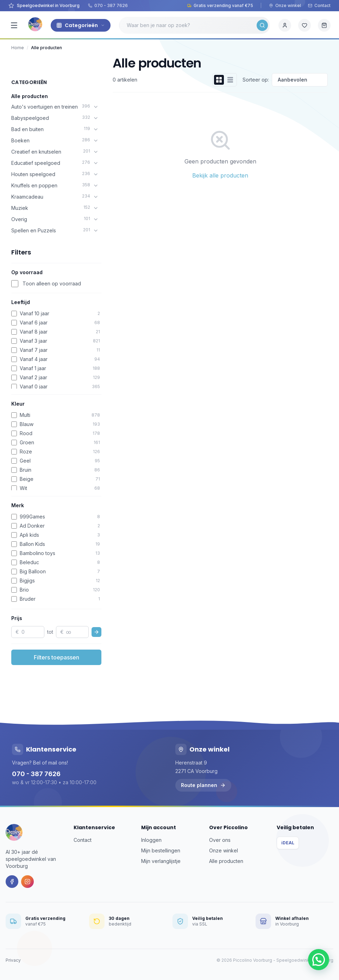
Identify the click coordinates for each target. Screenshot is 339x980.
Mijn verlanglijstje (161, 861)
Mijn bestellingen (161, 850)
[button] (319, 960)
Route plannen (203, 785)
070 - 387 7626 (108, 5)
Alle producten (30, 96)
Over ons (220, 840)
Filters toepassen (56, 657)
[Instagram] (27, 882)
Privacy (13, 960)
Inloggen (151, 840)
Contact (319, 5)
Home (18, 48)
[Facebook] (12, 882)
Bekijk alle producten (220, 175)
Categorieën (81, 25)
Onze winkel (285, 5)
